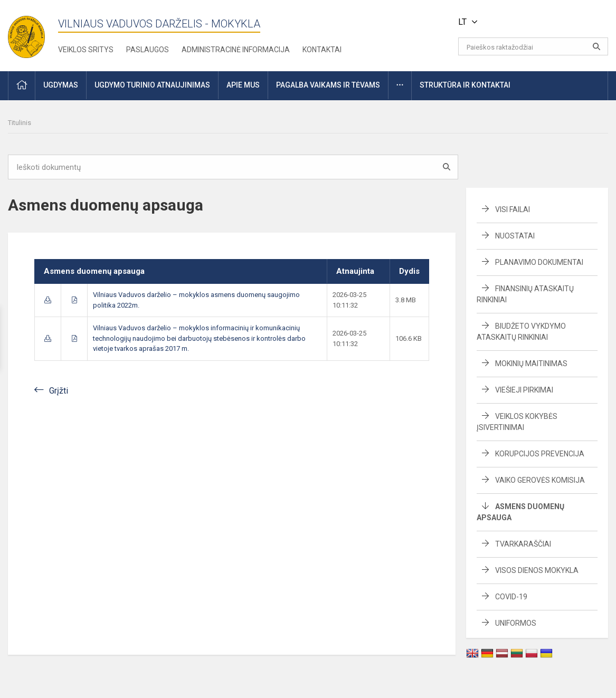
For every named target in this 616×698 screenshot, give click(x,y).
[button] (536, 22)
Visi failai (513, 209)
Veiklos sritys (86, 50)
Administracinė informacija (236, 50)
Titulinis (20, 123)
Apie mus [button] (243, 85)
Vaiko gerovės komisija (540, 480)
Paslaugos (148, 50)
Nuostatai (515, 236)
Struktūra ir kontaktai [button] (465, 85)
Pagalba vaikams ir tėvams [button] (328, 85)
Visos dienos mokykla (537, 570)
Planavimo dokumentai (539, 262)
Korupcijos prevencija (540, 454)
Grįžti (59, 391)
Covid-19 (511, 597)
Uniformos (516, 623)
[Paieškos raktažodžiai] (533, 46)
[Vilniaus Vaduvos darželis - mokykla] (26, 34)
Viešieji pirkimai (524, 390)
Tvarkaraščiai (523, 544)
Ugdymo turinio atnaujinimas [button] (152, 85)
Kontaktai (322, 50)
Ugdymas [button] (61, 85)
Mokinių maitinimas (531, 364)
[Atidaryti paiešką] (596, 46)
